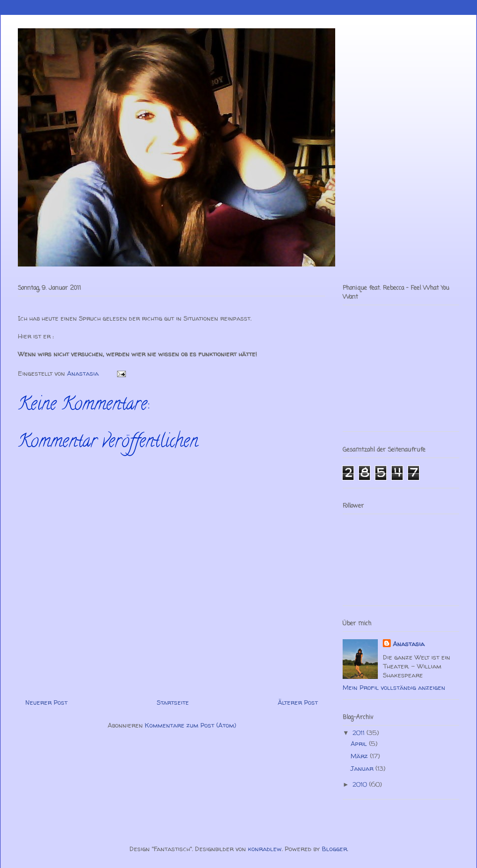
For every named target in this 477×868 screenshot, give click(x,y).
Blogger (334, 849)
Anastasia (409, 644)
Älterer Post (298, 702)
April (360, 743)
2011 (359, 733)
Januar (363, 768)
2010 (361, 784)
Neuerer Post (46, 702)
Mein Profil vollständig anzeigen (394, 687)
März (360, 756)
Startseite (173, 702)
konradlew (265, 849)
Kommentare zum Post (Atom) (190, 725)
